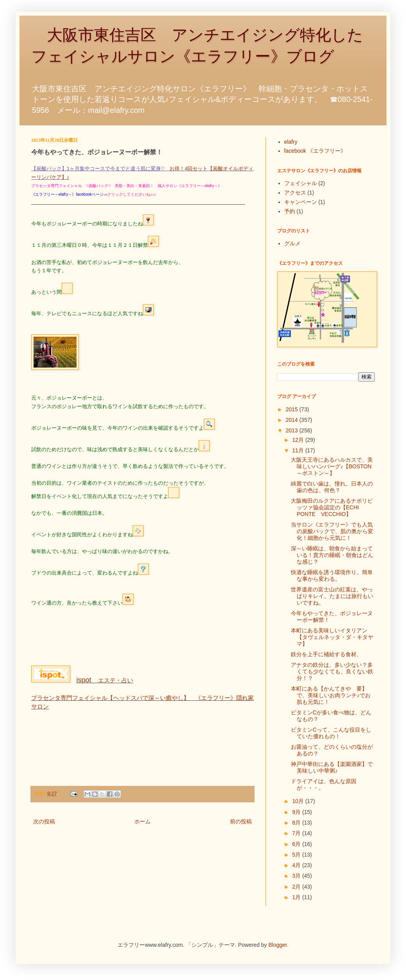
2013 (293, 430)
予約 (290, 211)
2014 (293, 420)
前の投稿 (241, 821)
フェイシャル (301, 183)
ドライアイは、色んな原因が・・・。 (324, 785)
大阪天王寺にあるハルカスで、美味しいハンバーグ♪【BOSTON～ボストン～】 (332, 466)
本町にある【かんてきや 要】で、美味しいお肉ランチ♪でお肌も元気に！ (331, 695)
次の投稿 (44, 821)
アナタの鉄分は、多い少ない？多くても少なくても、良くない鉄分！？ (332, 671)
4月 (297, 865)
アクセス (295, 193)
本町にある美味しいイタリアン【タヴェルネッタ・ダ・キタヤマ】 (332, 637)
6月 (297, 844)
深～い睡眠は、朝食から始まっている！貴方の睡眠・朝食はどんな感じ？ (332, 555)
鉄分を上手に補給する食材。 (326, 654)
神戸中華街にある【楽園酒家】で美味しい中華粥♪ (332, 767)
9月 (297, 812)
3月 (297, 876)
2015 (293, 409)
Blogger (278, 945)
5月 (297, 855)
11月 (298, 450)
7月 (297, 833)
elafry (291, 142)
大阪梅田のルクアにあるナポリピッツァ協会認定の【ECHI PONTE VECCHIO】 (332, 507)
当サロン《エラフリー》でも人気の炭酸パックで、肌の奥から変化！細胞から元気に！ (332, 531)
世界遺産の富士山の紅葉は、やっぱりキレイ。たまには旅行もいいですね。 (332, 596)
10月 (298, 801)
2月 (297, 887)
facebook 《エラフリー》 (315, 151)
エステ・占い (105, 680)
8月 (297, 823)
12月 (298, 440)
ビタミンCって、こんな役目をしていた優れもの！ (331, 733)
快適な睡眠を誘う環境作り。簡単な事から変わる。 (332, 576)
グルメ (292, 243)
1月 (297, 897)
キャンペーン (301, 202)
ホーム (142, 821)
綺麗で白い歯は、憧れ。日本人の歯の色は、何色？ (332, 487)
